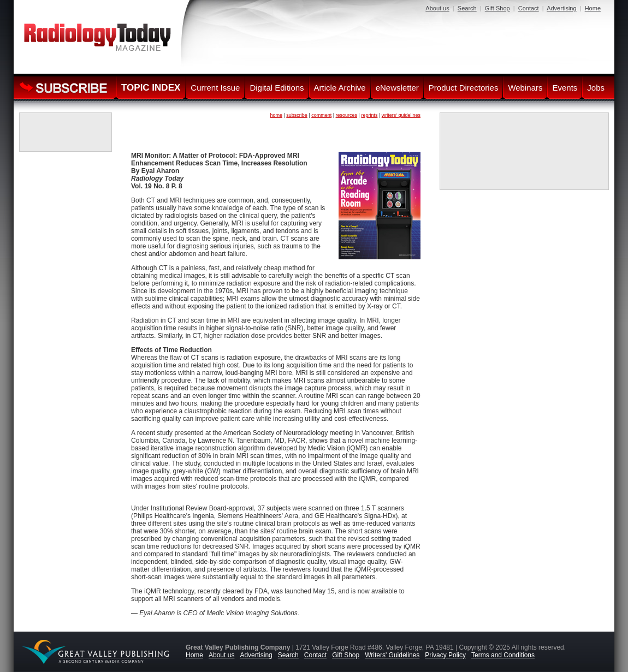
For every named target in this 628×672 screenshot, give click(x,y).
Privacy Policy (445, 655)
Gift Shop (497, 8)
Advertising (561, 8)
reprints (369, 115)
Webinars (525, 88)
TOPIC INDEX (151, 88)
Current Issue (215, 88)
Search (467, 8)
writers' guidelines (401, 115)
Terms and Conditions (503, 655)
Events (565, 88)
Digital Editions (277, 88)
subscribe (297, 115)
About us (437, 8)
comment (321, 115)
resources (347, 115)
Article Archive (340, 88)
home (276, 115)
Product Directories (464, 88)
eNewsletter (397, 88)
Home (593, 8)
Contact (529, 8)
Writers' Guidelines (392, 655)
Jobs (596, 88)
